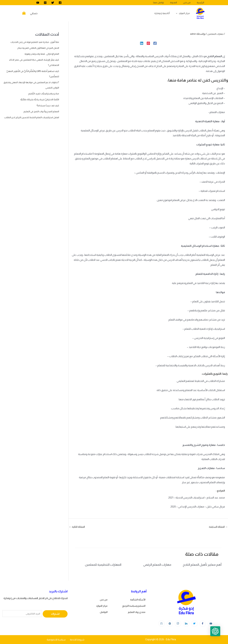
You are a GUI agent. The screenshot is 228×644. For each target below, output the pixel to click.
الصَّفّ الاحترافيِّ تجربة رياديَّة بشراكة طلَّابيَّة (37, 99)
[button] (218, 634)
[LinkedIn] (186, 624)
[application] (178, 13)
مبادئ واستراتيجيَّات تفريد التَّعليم (42, 93)
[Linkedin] (142, 43)
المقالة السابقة (218, 527)
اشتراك (55, 614)
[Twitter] (53, 3)
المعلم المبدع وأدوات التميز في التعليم (40, 111)
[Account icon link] (34, 13)
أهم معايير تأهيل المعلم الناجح (202, 565)
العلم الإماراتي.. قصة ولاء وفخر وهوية (39, 54)
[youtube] (38, 3)
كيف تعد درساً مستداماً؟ (46, 105)
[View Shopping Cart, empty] (24, 13)
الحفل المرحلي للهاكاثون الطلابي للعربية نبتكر (36, 48)
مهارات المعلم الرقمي (157, 565)
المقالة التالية (77, 527)
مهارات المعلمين (215, 34)
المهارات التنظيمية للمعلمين (103, 565)
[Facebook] (60, 3)
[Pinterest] (148, 43)
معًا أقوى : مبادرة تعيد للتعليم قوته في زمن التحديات (32, 42)
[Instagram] (45, 3)
